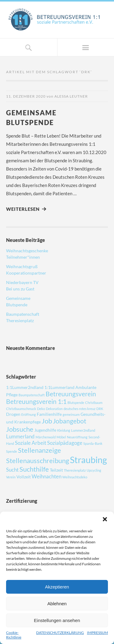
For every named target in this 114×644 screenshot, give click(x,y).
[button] (105, 519)
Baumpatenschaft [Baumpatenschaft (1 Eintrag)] (32, 395)
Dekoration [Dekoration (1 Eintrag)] (54, 409)
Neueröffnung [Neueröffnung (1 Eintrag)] (77, 437)
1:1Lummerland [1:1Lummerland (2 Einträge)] (59, 387)
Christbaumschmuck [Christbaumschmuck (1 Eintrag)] (21, 409)
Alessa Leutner (71, 96)
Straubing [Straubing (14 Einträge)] (88, 460)
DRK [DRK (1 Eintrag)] (100, 409)
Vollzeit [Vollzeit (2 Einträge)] (24, 477)
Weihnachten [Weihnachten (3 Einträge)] (47, 476)
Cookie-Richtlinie (14, 635)
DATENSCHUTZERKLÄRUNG (60, 633)
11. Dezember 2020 (26, 96)
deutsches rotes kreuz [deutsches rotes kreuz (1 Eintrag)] (79, 409)
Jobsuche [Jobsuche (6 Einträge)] (20, 429)
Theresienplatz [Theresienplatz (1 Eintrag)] (75, 470)
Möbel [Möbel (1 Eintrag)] (61, 437)
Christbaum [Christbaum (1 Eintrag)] (94, 403)
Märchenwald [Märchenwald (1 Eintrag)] (46, 437)
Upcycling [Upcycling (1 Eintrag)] (94, 470)
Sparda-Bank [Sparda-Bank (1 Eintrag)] (93, 443)
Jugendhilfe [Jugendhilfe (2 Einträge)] (45, 430)
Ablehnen (57, 604)
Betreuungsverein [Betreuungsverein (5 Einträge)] (71, 394)
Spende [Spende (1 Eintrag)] (12, 451)
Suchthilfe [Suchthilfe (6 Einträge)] (34, 469)
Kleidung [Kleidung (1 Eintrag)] (64, 430)
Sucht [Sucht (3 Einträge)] (12, 470)
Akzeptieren (57, 587)
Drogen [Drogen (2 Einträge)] (13, 414)
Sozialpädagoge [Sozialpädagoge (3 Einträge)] (65, 443)
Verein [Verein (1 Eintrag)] (11, 477)
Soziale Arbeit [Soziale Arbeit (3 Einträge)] (31, 443)
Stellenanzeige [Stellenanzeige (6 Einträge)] (40, 450)
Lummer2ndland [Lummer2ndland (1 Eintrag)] (83, 430)
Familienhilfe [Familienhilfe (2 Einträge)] (49, 414)
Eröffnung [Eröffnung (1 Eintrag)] (29, 414)
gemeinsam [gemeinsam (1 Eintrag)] (71, 414)
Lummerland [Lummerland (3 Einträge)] (20, 436)
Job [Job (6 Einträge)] (47, 421)
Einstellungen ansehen (57, 620)
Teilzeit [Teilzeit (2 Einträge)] (56, 470)
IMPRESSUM (97, 633)
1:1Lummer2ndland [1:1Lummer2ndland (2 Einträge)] (25, 387)
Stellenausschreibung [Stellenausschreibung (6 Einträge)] (38, 461)
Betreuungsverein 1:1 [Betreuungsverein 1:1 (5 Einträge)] (36, 401)
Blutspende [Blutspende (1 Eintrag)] (76, 403)
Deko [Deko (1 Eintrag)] (41, 409)
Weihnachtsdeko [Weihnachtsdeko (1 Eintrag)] (75, 477)
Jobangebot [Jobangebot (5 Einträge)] (70, 421)
